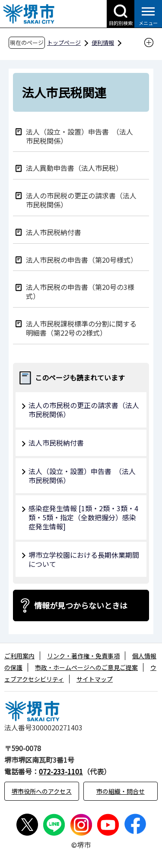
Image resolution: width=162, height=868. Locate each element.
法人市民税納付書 (54, 232)
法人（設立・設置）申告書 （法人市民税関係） (79, 136)
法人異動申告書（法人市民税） (74, 168)
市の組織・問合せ (121, 791)
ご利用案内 (19, 656)
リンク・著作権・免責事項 (83, 656)
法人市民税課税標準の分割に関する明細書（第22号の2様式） (81, 328)
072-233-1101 (61, 771)
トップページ (64, 42)
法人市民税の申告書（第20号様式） (82, 259)
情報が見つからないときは (81, 605)
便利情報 (103, 42)
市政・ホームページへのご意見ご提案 (86, 667)
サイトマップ (95, 679)
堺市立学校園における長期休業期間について (84, 559)
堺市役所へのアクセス (42, 791)
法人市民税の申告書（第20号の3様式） (80, 291)
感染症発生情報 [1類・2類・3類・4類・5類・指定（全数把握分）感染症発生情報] (83, 517)
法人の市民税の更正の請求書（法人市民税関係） (81, 200)
